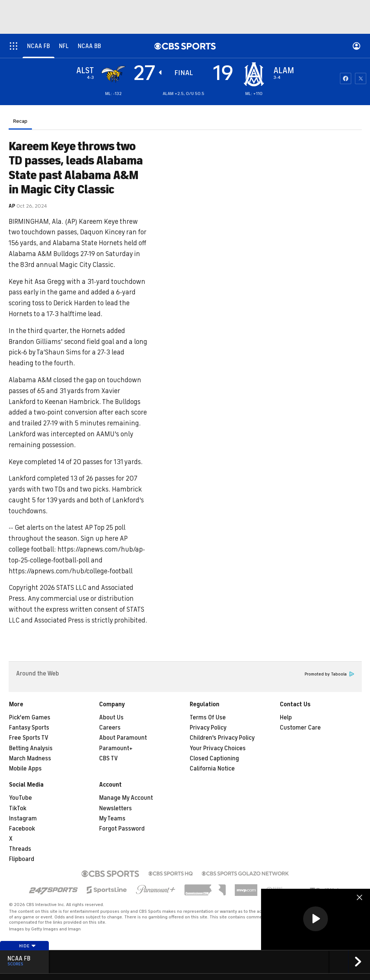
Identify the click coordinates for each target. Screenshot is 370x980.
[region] (316, 919)
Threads (20, 849)
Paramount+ (116, 748)
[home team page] (254, 74)
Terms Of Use (208, 718)
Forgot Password (122, 829)
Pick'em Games (30, 718)
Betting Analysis (31, 748)
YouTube (20, 798)
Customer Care (300, 728)
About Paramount (123, 738)
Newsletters (116, 808)
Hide (28, 946)
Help (286, 718)
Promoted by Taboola (329, 674)
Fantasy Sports (29, 728)
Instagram (23, 819)
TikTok (18, 808)
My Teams (112, 819)
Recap (20, 121)
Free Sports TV (29, 738)
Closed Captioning (214, 758)
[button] (316, 919)
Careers (110, 728)
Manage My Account (126, 798)
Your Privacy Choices (218, 748)
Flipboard (22, 859)
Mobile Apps (25, 769)
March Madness (30, 758)
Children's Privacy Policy (222, 738)
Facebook (22, 829)
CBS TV (109, 758)
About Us (111, 718)
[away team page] (113, 74)
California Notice (212, 769)
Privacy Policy (208, 728)
